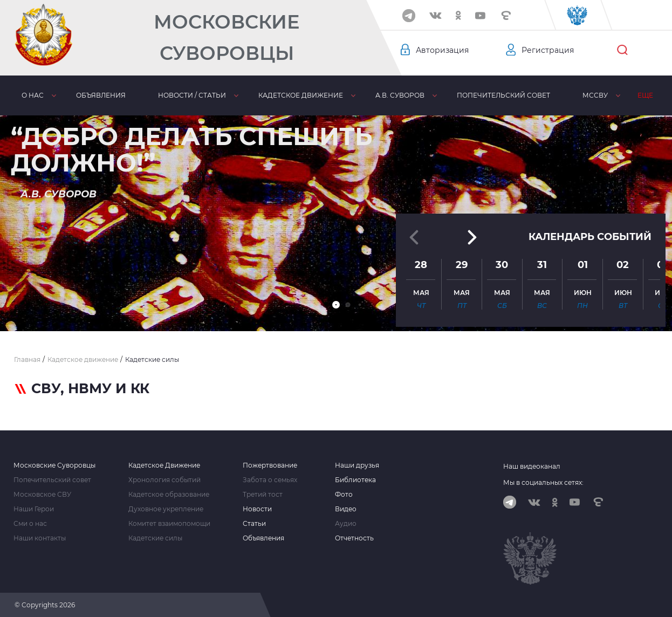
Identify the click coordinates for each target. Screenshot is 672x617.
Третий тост (263, 495)
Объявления (101, 95)
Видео (346, 509)
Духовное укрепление (166, 509)
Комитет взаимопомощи (169, 524)
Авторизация (442, 50)
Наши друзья (357, 465)
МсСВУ (595, 95)
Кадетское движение (301, 95)
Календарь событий (590, 237)
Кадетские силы (155, 538)
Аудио (346, 524)
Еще (645, 95)
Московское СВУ (42, 495)
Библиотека (355, 480)
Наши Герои (34, 509)
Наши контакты (40, 538)
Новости (257, 509)
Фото (344, 495)
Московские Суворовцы (227, 37)
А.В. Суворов (400, 95)
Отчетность (354, 538)
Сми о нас (30, 524)
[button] (336, 305)
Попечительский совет (503, 95)
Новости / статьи (192, 95)
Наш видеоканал (532, 466)
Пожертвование (270, 465)
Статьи (254, 524)
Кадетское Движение (164, 465)
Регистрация (548, 50)
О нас (33, 95)
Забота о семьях (270, 480)
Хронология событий (164, 480)
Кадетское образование (169, 495)
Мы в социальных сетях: (543, 482)
